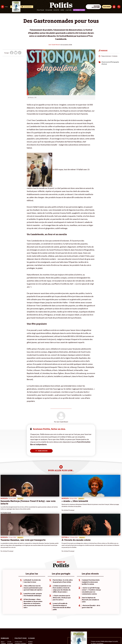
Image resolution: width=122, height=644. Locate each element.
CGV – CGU (37, 638)
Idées (62, 10)
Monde (3, 620)
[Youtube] (111, 630)
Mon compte (18, 622)
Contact (3, 638)
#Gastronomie (106, 62)
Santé (9, 615)
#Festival (104, 64)
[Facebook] (101, 630)
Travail (9, 610)
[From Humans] (103, 634)
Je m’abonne (18, 615)
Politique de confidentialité (50, 638)
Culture (69, 10)
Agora (2, 610)
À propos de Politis (19, 620)
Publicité (62, 638)
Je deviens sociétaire (20, 613)
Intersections (79, 10)
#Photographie (115, 62)
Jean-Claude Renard (54, 45)
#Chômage (31, 617)
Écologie (49, 10)
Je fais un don (18, 612)
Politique (40, 10)
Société (56, 10)
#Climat (30, 610)
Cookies (69, 638)
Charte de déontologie (25, 638)
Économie (10, 612)
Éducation (10, 613)
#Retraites (31, 615)
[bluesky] (106, 630)
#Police (30, 612)
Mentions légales (12, 638)
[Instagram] (116, 630)
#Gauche (30, 613)
